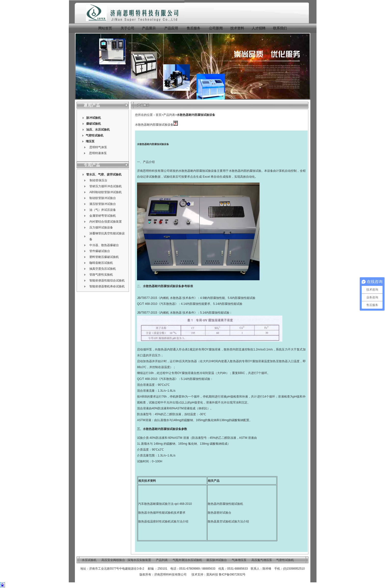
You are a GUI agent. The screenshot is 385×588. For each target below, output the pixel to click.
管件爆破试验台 (100, 251)
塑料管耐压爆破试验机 (104, 257)
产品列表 (169, 115)
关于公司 (127, 28)
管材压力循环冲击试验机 (106, 186)
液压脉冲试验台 (217, 560)
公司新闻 (216, 28)
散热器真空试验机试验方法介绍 (228, 521)
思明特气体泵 (98, 147)
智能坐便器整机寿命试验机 (107, 286)
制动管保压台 (98, 180)
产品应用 (171, 28)
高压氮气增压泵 (262, 560)
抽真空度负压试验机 (103, 269)
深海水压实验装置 (139, 560)
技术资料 (237, 28)
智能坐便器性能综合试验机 (107, 281)
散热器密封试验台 (220, 513)
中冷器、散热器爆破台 (104, 245)
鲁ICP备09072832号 (232, 575)
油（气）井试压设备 (103, 210)
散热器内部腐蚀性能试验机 (225, 504)
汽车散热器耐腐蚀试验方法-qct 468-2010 (165, 504)
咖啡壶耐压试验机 (101, 263)
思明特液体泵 (98, 153)
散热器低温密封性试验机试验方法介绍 (163, 521)
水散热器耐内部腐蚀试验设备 (196, 115)
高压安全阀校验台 (113, 560)
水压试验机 (102, 130)
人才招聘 (259, 28)
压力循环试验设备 (101, 227)
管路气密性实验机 (101, 275)
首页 (159, 115)
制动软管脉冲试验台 (103, 198)
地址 (83, 569)
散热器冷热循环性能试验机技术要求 (162, 513)
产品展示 (148, 28)
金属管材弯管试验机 (103, 216)
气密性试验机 (95, 135)
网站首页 (105, 28)
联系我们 (280, 28)
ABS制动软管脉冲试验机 (106, 192)
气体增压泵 (239, 560)
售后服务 (193, 28)
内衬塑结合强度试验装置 (106, 222)
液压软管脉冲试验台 (103, 204)
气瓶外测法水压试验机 (187, 560)
